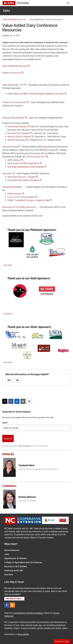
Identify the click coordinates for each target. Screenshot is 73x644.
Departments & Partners (15, 558)
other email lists (24, 446)
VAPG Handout (14, 160)
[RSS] (12, 605)
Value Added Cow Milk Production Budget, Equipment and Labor (36, 94)
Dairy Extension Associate (27, 501)
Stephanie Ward (26, 465)
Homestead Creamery (17, 127)
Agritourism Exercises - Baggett (21, 177)
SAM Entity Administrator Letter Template (26, 167)
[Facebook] (7, 605)
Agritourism (7, 174)
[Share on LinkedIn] (17, 401)
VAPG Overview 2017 (36, 157)
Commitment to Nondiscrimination (28, 613)
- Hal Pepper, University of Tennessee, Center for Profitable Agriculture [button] (36, 87)
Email (5, 423)
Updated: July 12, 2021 (11, 36)
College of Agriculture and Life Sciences (23, 562)
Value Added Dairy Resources (14, 19)
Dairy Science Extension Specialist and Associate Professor (38, 469)
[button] (39, 94)
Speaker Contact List (12, 73)
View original (8, 265)
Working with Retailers (12, 187)
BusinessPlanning (10, 147)
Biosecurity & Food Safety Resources (19, 207)
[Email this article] (23, 401)
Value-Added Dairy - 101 (13, 85)
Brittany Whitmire (27, 497)
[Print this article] (29, 401)
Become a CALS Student (16, 566)
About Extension (12, 550)
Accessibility (23, 634)
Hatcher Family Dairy (16, 140)
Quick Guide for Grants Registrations (23, 163)
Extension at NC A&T (14, 571)
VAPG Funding (49, 150)
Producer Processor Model (14, 102)
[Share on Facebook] (11, 401)
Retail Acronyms (15, 194)
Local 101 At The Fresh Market (21, 197)
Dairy (7, 11)
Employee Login (62, 641)
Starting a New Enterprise (13, 118)
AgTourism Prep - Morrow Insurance (23, 180)
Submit (8, 438)
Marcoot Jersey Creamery (19, 137)
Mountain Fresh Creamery (19, 133)
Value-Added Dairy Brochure (15, 66)
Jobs (7, 554)
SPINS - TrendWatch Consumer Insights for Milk (28, 200)
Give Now (9, 575)
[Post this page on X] (5, 401)
